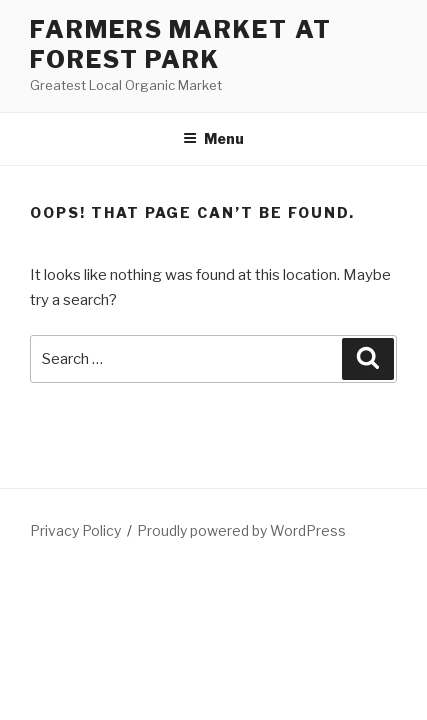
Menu (213, 138)
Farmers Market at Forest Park (181, 44)
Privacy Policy (75, 530)
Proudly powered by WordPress (241, 530)
